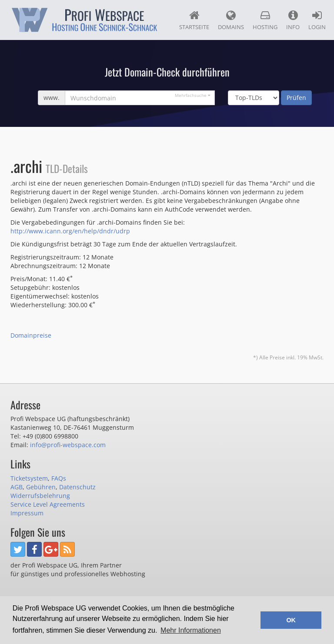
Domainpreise (31, 335)
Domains (231, 20)
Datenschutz (77, 487)
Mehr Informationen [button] (191, 630)
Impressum (27, 513)
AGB (17, 487)
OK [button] (291, 620)
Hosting (265, 20)
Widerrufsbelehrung (40, 496)
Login (317, 20)
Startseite (194, 20)
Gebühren (41, 487)
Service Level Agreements (48, 504)
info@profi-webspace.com (68, 445)
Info (293, 20)
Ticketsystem (29, 478)
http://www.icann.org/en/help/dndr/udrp (70, 231)
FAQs (59, 478)
